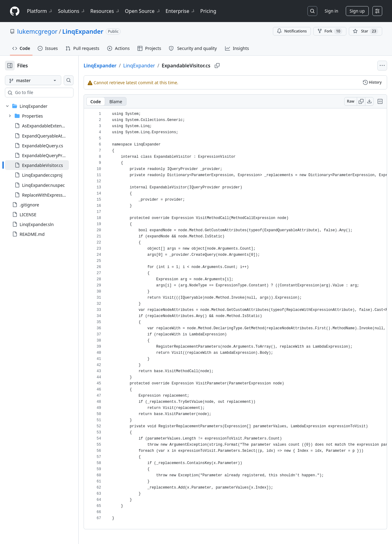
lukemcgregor (37, 31)
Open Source (143, 11)
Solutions (72, 11)
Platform (40, 11)
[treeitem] (47, 165)
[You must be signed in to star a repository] (366, 31)
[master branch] (43, 80)
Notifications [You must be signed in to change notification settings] (292, 31)
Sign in (331, 11)
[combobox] (51, 93)
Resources (105, 11)
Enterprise (181, 11)
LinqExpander (83, 31)
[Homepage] (15, 11)
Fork (330, 31)
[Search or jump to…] (312, 11)
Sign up (357, 11)
